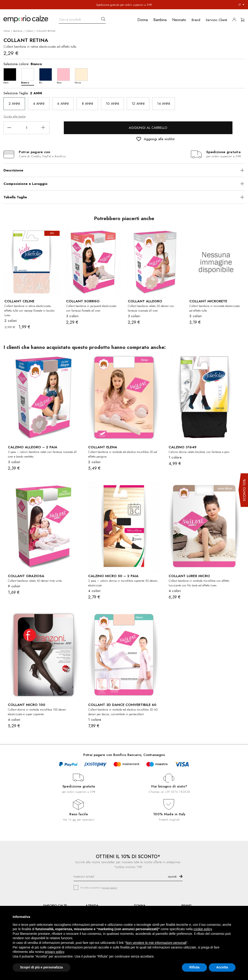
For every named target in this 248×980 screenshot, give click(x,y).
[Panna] (82, 76)
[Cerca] (82, 18)
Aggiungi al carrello (148, 128)
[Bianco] (29, 76)
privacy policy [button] (54, 952)
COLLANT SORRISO (83, 301)
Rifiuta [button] (194, 967)
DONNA (140, 906)
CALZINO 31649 (183, 447)
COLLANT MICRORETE (208, 301)
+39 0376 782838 (177, 792)
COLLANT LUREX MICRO (189, 576)
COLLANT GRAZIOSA (26, 576)
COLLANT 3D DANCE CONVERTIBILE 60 (122, 705)
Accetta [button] (222, 967)
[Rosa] (65, 76)
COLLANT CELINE (19, 301)
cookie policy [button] (203, 929)
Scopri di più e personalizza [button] (42, 967)
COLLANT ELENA (103, 447)
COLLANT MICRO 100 (27, 705)
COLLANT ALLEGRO (145, 301)
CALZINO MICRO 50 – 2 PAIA (113, 576)
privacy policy (110, 888)
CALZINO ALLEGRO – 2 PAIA (33, 447)
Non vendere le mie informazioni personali (156, 943)
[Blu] (47, 76)
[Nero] (11, 76)
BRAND (187, 906)
